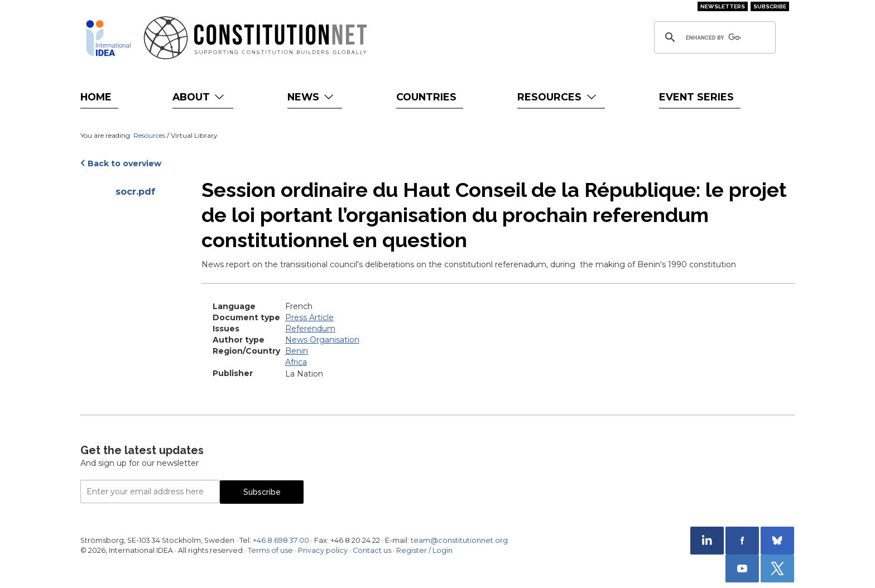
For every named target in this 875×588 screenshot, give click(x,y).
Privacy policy (323, 550)
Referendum (310, 329)
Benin (297, 351)
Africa (296, 362)
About (199, 97)
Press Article (309, 317)
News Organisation (322, 340)
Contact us (372, 550)
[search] (713, 37)
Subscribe (770, 6)
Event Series (696, 97)
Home (96, 97)
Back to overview (124, 163)
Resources (558, 97)
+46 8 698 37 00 (281, 540)
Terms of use (270, 550)
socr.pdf (135, 192)
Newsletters (723, 6)
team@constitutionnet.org (459, 540)
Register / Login (424, 550)
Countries (426, 97)
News (312, 97)
